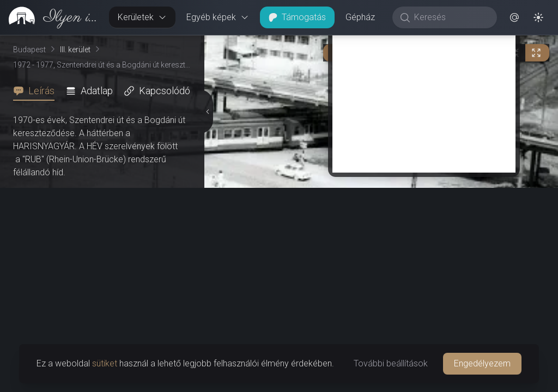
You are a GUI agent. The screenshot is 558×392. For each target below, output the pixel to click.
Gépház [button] (360, 17)
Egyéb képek (218, 17)
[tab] (37, 91)
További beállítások (391, 363)
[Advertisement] (424, 96)
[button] (514, 17)
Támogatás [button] (297, 17)
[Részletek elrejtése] (208, 112)
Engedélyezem (482, 363)
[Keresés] (450, 17)
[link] (50, 17)
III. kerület (75, 50)
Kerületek (142, 17)
